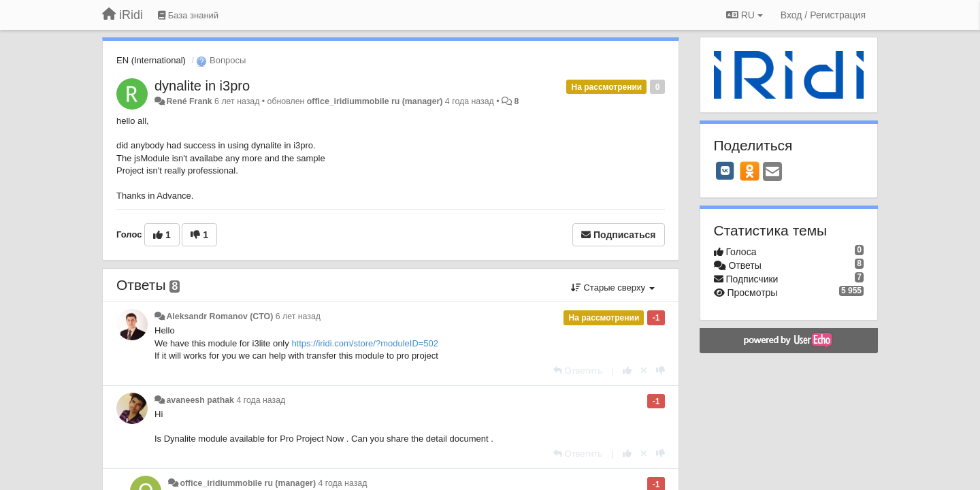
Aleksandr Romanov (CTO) (219, 316)
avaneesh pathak (200, 400)
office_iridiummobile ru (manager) (375, 101)
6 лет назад (298, 316)
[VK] (725, 171)
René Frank (189, 101)
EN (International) (151, 60)
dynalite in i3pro (202, 86)
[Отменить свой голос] (644, 371)
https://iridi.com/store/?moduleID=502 (365, 343)
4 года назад (261, 400)
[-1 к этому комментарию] (660, 371)
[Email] (772, 173)
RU (745, 15)
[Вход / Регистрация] (823, 15)
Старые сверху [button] (613, 288)
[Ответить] (578, 371)
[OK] (750, 171)
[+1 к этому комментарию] (627, 371)
